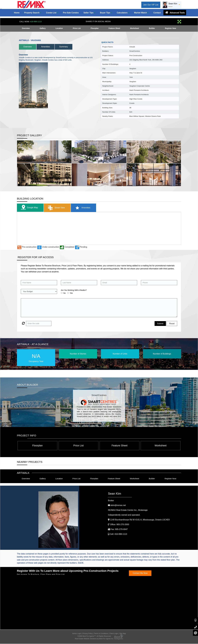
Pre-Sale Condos (71, 13)
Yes (71, 293)
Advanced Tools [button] (175, 13)
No (65, 293)
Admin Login (77, 634)
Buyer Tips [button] (106, 13)
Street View (57, 208)
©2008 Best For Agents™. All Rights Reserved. (94, 636)
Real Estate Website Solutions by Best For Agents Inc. (94, 639)
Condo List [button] (52, 13)
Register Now (170, 28)
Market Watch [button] (141, 13)
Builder (152, 28)
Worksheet (135, 28)
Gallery (43, 28)
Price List (77, 28)
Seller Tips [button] (89, 13)
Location (59, 28)
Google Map (29, 208)
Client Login (114, 634)
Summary (67, 47)
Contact (157, 13)
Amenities (47, 47)
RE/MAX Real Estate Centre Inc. (128, 510)
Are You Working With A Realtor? (74, 290)
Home (17, 13)
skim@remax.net (118, 506)
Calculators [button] (123, 13)
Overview (26, 28)
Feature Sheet (114, 28)
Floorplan (95, 28)
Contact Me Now (140, 573)
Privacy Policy (88, 634)
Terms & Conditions (101, 634)
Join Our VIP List (151, 5)
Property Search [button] (33, 13)
